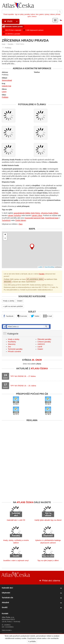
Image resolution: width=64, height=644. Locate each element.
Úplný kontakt (6, 630)
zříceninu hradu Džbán (50, 213)
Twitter (35, 316)
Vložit (12, 21)
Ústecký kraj (6, 86)
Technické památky (15, 349)
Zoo (9, 347)
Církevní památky (44, 342)
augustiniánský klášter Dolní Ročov (27, 213)
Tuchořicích (6, 220)
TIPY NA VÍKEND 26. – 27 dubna (23, 376)
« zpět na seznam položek (13, 306)
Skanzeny (12, 344)
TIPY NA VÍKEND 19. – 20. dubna (23, 386)
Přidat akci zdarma (49, 581)
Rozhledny (12, 342)
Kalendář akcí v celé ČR (16, 520)
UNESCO (41, 344)
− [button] (5, 238)
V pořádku (32, 641)
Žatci (21, 224)
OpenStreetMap (49, 267)
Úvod (4, 44)
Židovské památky (44, 339)
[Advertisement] (32, 440)
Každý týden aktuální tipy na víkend (48, 520)
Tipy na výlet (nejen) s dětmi (48, 561)
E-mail (48, 316)
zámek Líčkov (37, 215)
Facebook (8, 316)
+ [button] (5, 235)
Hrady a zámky (9, 301)
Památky (11, 44)
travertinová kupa (52, 218)
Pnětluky (5, 97)
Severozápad (7, 80)
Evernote (22, 316)
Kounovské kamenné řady (35, 218)
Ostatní (20, 301)
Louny (4, 92)
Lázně (40, 347)
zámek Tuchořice (15, 215)
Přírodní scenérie (14, 352)
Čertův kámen (21, 220)
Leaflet (40, 267)
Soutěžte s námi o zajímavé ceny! (16, 561)
